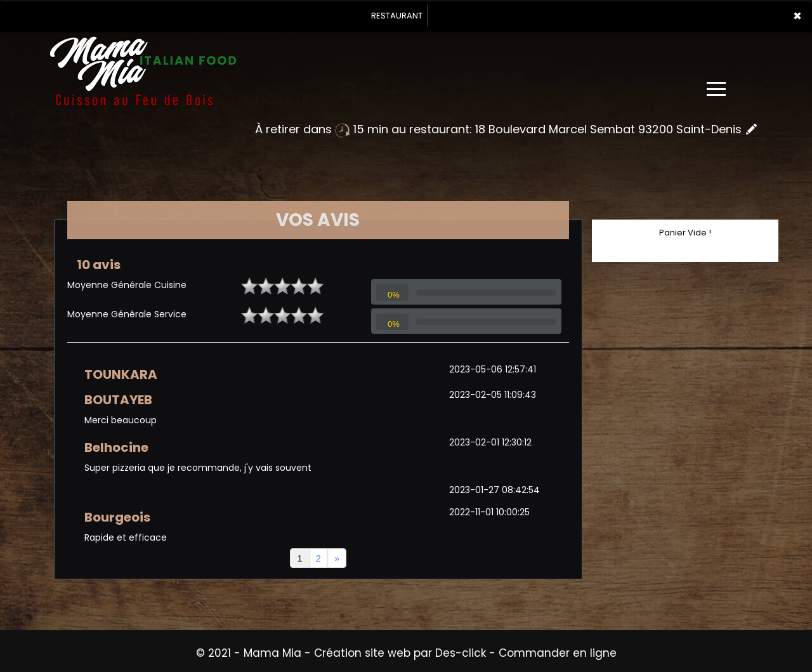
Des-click (461, 653)
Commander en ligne (558, 653)
